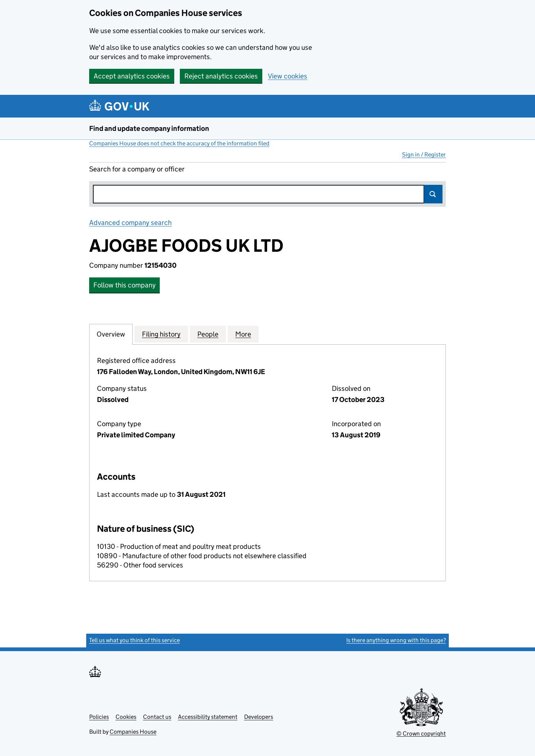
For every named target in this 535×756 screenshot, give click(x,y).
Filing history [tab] (161, 334)
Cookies (126, 717)
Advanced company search (130, 223)
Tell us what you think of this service (134, 640)
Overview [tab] (111, 334)
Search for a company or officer (137, 169)
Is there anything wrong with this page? (396, 640)
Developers (259, 717)
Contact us (157, 717)
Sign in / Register (424, 155)
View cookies (288, 76)
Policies (99, 717)
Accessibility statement (208, 717)
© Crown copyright (421, 734)
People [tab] (208, 334)
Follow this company (124, 285)
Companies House (133, 732)
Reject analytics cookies (221, 76)
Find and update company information (149, 128)
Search (433, 194)
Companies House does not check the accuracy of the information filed (179, 143)
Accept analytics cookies (132, 76)
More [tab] (243, 334)
